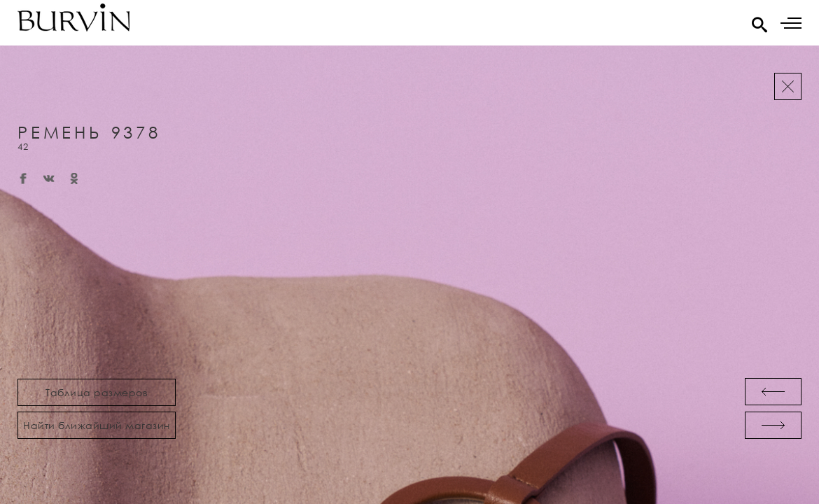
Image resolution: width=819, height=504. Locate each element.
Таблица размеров (97, 392)
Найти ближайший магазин (97, 425)
